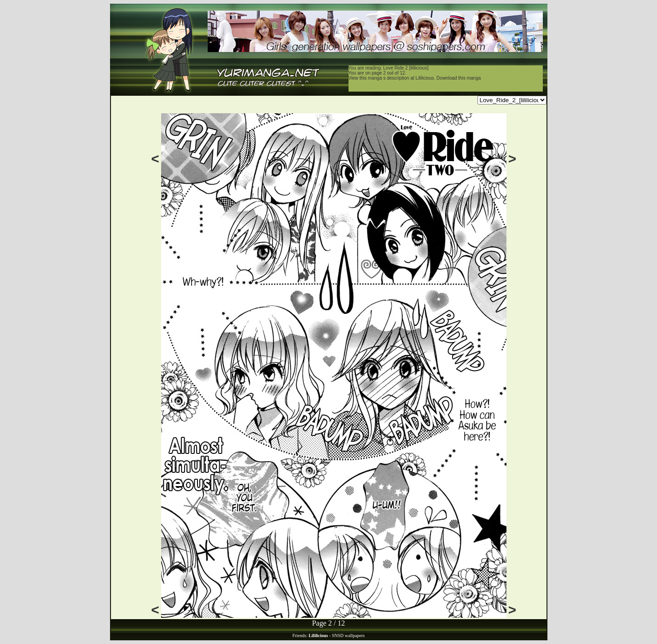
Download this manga (459, 78)
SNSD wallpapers (348, 635)
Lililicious (425, 78)
